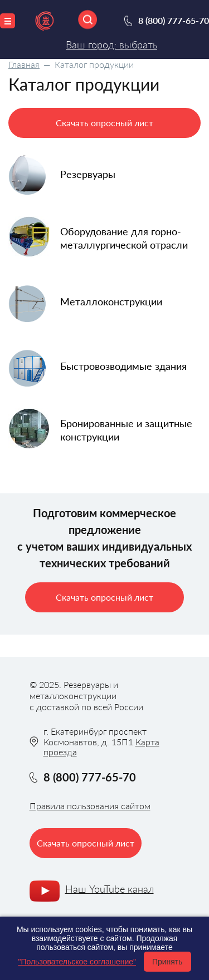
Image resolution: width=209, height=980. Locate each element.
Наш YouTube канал (110, 889)
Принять (167, 962)
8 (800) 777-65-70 (174, 20)
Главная (24, 64)
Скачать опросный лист (104, 123)
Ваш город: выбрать (111, 44)
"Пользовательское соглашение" (77, 962)
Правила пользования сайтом (90, 806)
